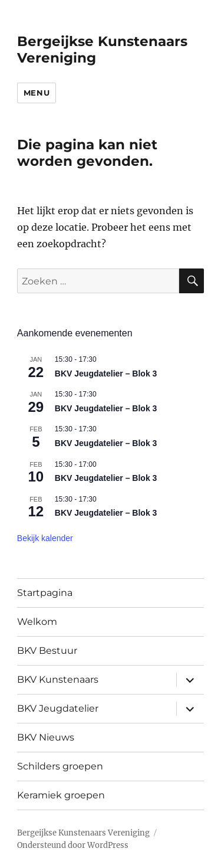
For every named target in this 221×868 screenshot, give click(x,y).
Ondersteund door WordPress (73, 845)
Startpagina (45, 593)
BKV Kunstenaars (58, 679)
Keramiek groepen (61, 795)
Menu (37, 93)
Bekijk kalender (45, 538)
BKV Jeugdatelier (58, 708)
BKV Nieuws (46, 737)
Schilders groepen (60, 766)
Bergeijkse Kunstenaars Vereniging (83, 833)
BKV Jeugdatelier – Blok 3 (106, 374)
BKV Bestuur (47, 651)
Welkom (37, 622)
